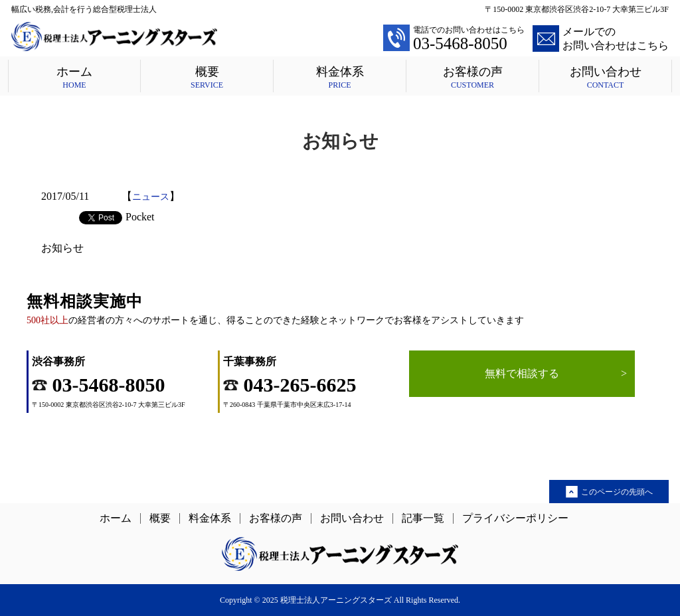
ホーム (74, 77)
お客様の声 (472, 77)
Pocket (140, 217)
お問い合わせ (605, 77)
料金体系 (340, 77)
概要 (207, 77)
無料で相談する (556, 374)
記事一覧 (423, 518)
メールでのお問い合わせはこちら (601, 38)
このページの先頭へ (617, 492)
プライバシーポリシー (515, 518)
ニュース (151, 197)
